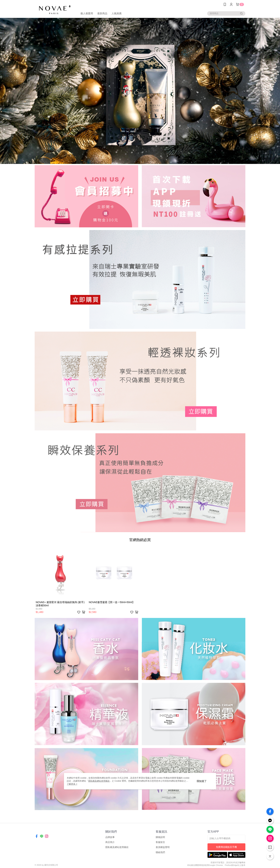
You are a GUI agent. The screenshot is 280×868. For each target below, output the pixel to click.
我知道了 (202, 781)
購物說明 (160, 837)
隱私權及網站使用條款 (117, 847)
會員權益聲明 (163, 847)
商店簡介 (110, 842)
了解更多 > (72, 784)
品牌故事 (110, 837)
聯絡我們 (160, 852)
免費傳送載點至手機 (226, 847)
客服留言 (160, 842)
